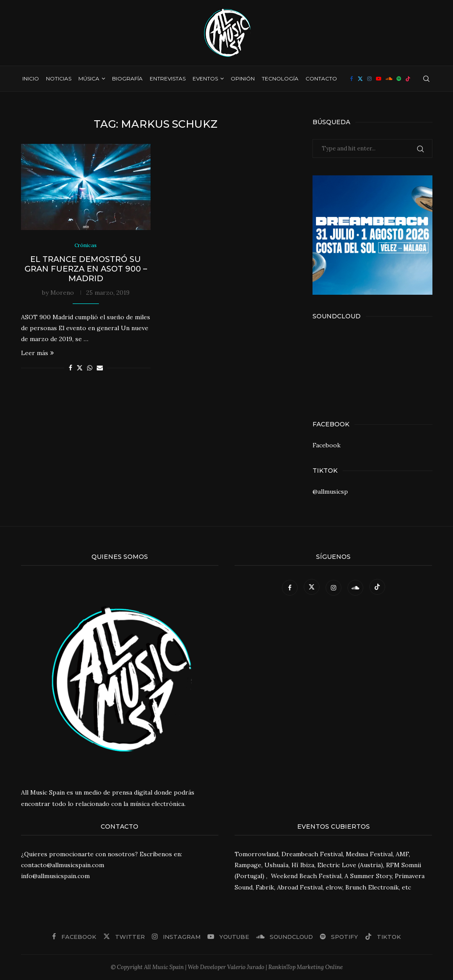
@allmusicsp (330, 492)
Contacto (321, 78)
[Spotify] (399, 79)
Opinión (243, 78)
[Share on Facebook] (70, 369)
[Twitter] (360, 79)
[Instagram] (369, 79)
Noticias (59, 78)
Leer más (37, 354)
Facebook (327, 445)
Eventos (205, 78)
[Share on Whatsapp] (90, 369)
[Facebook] (352, 79)
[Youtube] (379, 79)
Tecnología (280, 78)
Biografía (127, 78)
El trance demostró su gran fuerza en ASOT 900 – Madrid (86, 269)
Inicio (31, 78)
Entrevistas (168, 78)
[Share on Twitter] (80, 369)
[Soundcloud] (389, 79)
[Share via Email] (100, 369)
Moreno (62, 293)
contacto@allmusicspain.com (63, 865)
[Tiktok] (408, 79)
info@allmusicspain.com (55, 876)
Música (89, 78)
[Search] (426, 79)
